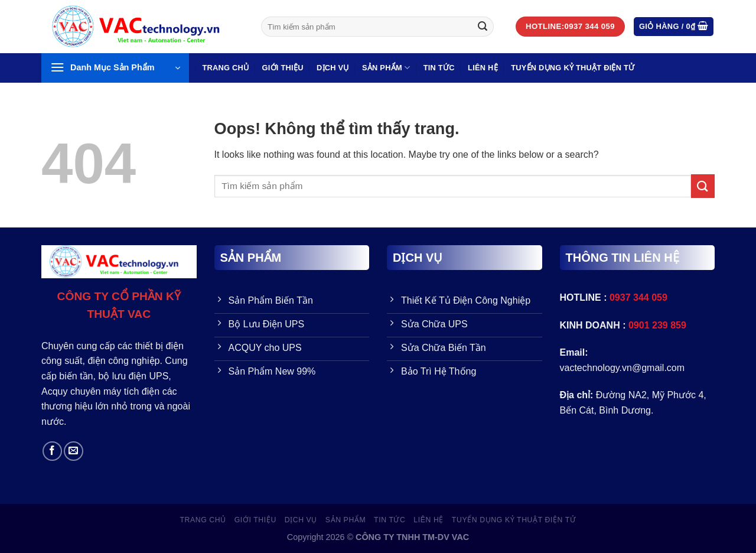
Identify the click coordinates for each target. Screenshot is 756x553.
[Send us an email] (74, 451)
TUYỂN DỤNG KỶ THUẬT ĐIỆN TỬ (573, 68)
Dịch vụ (333, 68)
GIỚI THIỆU (283, 68)
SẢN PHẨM (386, 68)
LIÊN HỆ (483, 68)
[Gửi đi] (483, 27)
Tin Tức (439, 68)
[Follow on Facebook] (52, 451)
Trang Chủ (225, 68)
